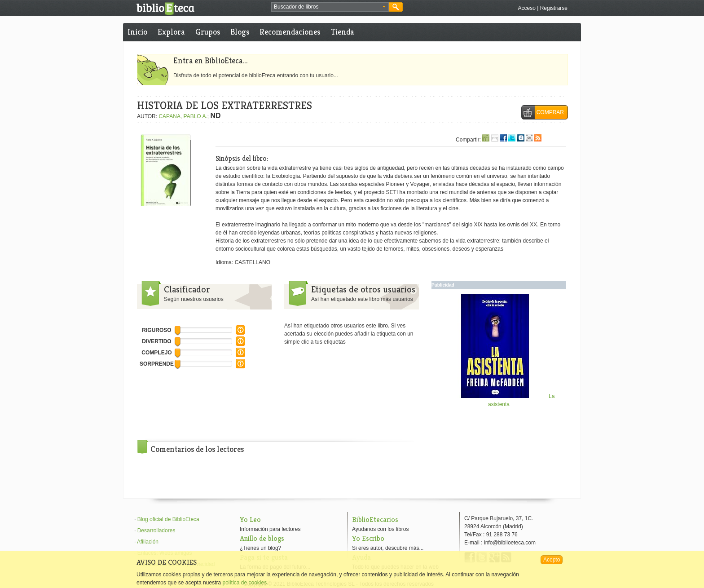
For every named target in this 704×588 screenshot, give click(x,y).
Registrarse (554, 8)
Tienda (342, 32)
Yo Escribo (368, 538)
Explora (171, 32)
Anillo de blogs (262, 538)
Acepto (552, 560)
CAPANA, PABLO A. (183, 116)
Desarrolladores (156, 531)
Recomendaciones (290, 32)
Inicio (137, 32)
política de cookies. (245, 583)
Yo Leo (250, 519)
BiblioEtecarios (375, 519)
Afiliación (148, 542)
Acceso (526, 8)
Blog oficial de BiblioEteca (168, 519)
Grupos (208, 32)
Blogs (240, 32)
